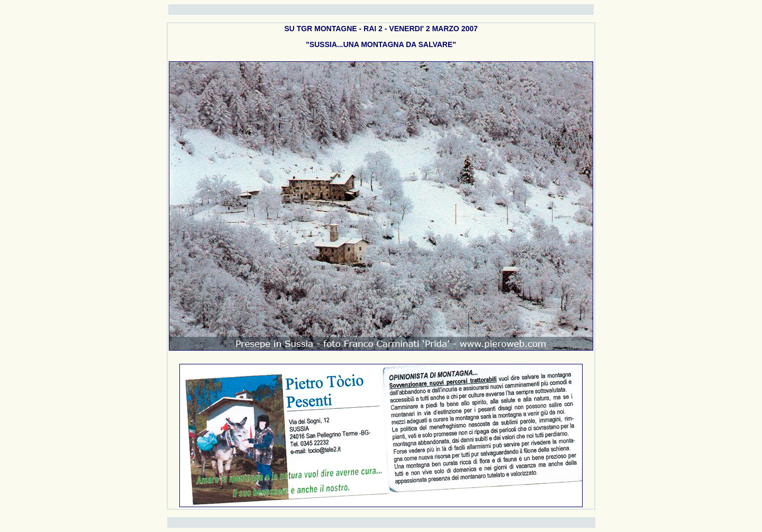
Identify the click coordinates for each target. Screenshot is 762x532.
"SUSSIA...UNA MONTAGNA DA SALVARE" (381, 44)
